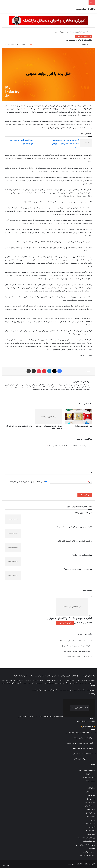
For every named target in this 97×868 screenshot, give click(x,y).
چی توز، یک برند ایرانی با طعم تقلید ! (83, 738)
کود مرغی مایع (91, 799)
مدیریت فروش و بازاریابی (79, 32)
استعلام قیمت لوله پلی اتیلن (87, 770)
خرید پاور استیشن (90, 806)
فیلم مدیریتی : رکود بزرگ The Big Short (78, 656)
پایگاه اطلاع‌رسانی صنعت (88, 676)
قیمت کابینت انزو (91, 813)
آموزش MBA (92, 788)
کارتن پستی (92, 827)
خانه (90, 32)
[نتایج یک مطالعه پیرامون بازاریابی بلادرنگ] (18, 417)
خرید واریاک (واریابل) (89, 852)
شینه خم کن (92, 795)
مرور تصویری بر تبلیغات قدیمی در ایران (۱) (78, 569)
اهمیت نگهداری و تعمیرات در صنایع (83, 748)
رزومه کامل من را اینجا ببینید (41, 389)
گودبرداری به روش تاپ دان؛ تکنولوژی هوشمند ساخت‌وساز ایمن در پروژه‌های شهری (65, 144)
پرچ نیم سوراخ (91, 816)
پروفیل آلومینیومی (90, 831)
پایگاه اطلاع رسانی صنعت (75, 864)
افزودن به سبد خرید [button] (65, 623)
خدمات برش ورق (91, 774)
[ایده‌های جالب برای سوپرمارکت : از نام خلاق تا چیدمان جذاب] (49, 417)
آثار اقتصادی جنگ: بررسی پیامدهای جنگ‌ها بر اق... (75, 646)
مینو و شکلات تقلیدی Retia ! (83, 426)
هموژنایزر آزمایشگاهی (89, 841)
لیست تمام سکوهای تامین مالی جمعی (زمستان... (79, 733)
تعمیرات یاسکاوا (91, 781)
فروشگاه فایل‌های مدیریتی (62, 683)
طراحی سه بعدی (91, 792)
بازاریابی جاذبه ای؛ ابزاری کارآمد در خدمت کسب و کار (74, 527)
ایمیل (90, 482)
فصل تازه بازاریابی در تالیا (84, 513)
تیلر (94, 785)
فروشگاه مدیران (48, 683)
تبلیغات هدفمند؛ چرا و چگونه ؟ (82, 555)
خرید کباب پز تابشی (90, 824)
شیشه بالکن (92, 848)
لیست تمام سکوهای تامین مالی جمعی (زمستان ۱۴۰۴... (74, 641)
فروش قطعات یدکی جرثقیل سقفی (86, 845)
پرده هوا (93, 820)
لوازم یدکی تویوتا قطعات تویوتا (87, 838)
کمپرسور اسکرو (91, 809)
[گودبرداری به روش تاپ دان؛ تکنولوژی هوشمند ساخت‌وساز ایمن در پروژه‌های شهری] (86, 143)
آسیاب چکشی (91, 834)
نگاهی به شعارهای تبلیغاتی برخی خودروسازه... (80, 743)
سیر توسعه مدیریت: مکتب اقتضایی (83, 754)
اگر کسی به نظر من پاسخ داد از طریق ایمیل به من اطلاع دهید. (28, 482)
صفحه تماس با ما (61, 690)
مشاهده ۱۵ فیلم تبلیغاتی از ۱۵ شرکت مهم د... (80, 759)
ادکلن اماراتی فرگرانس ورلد (88, 855)
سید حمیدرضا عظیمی (85, 45)
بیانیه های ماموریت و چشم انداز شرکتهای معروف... (76, 651)
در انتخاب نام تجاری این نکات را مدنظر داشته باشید (75, 541)
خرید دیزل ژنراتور (90, 802)
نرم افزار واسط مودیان (89, 777)
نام (91, 473)
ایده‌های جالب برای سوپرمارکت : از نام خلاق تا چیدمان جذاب (49, 427)
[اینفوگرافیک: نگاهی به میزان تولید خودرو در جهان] (41, 143)
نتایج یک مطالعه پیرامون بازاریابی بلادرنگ (19, 426)
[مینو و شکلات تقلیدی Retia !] (79, 417)
